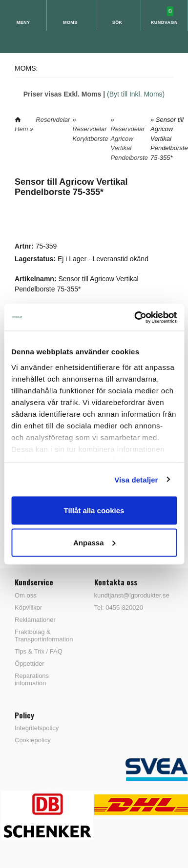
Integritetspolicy (37, 728)
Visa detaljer (136, 479)
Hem (21, 129)
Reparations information (32, 679)
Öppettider (30, 664)
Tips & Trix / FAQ (39, 651)
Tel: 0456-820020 (119, 608)
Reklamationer (35, 620)
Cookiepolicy (33, 740)
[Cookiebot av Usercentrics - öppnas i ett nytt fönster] (135, 317)
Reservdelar (53, 120)
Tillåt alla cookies (94, 511)
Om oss (26, 595)
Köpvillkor (28, 608)
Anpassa (94, 542)
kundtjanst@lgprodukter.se (132, 595)
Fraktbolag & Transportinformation (44, 636)
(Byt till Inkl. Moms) (136, 94)
